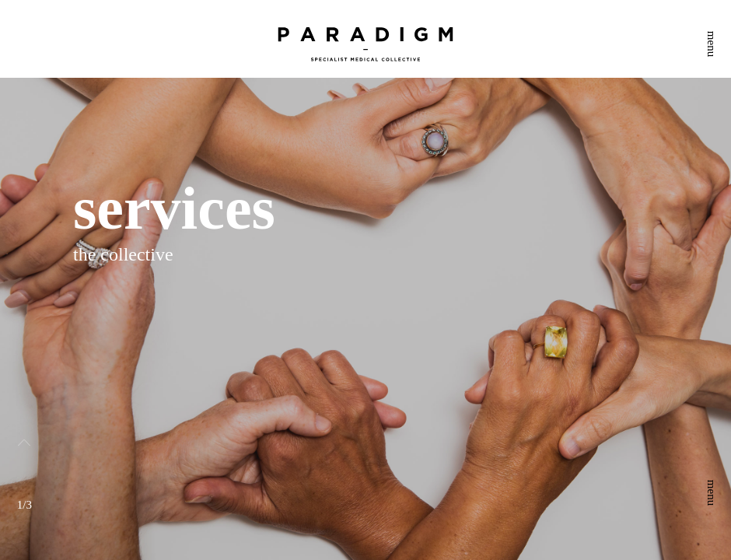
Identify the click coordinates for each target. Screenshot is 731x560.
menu (712, 44)
